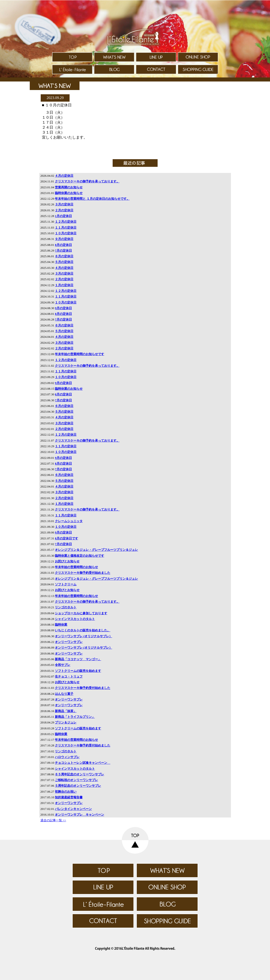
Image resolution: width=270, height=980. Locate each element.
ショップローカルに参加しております (81, 613)
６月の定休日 (64, 256)
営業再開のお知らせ (69, 187)
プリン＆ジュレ (66, 722)
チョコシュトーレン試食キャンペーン (83, 763)
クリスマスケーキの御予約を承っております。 (87, 181)
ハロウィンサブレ (67, 757)
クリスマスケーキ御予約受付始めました (83, 573)
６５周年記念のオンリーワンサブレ (80, 774)
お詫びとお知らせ (67, 561)
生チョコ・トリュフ (69, 676)
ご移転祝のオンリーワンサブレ (76, 780)
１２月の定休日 (66, 222)
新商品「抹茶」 (66, 711)
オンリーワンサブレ (69, 642)
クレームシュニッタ (69, 521)
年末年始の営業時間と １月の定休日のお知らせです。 (92, 199)
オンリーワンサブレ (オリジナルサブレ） (84, 636)
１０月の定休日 (66, 233)
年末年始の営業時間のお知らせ (76, 567)
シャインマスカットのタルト (75, 619)
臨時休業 (61, 625)
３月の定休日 (64, 204)
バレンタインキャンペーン (73, 809)
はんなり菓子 (64, 694)
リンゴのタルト (66, 607)
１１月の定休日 (66, 228)
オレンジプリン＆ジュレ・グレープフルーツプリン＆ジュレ (96, 550)
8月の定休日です (66, 538)
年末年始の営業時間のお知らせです (80, 354)
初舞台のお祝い (66, 792)
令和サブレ (63, 665)
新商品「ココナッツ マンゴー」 (78, 659)
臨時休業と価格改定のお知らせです (80, 556)
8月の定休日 (63, 245)
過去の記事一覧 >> (53, 820)
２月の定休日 (64, 210)
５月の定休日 (64, 262)
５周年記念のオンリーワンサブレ (78, 786)
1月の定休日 (63, 216)
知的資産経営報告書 (69, 797)
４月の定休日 (64, 176)
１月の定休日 (64, 285)
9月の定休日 (63, 308)
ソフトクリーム (66, 584)
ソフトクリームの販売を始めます (78, 671)
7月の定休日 (63, 251)
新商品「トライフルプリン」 (75, 717)
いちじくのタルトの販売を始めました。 (83, 630)
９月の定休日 (64, 239)
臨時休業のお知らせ (69, 193)
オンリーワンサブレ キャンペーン (80, 815)
